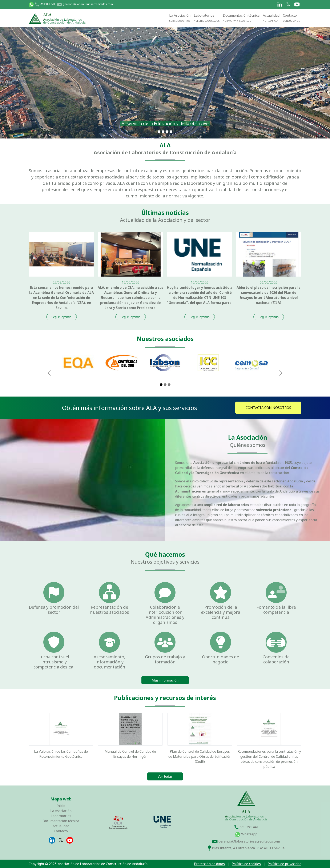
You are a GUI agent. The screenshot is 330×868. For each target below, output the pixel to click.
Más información (165, 680)
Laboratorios (207, 18)
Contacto (291, 18)
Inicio (61, 806)
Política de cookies (246, 864)
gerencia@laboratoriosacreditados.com (85, 4)
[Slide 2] (165, 385)
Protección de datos (209, 864)
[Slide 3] (169, 385)
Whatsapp (246, 834)
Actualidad (271, 18)
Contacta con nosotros (268, 408)
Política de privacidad (285, 864)
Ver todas (165, 776)
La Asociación (180, 18)
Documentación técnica (241, 18)
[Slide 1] (159, 132)
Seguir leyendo (62, 317)
